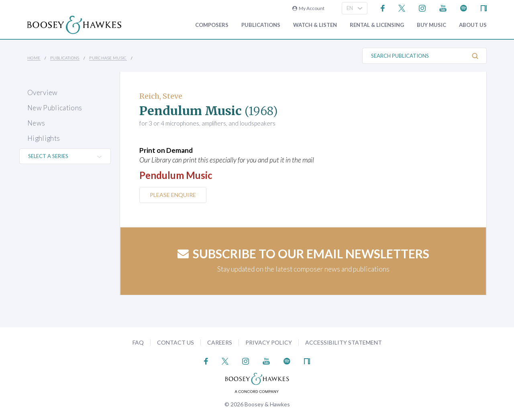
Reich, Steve (161, 96)
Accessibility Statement (344, 342)
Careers (220, 342)
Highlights (44, 138)
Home (34, 58)
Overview (43, 92)
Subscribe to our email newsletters (303, 254)
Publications (261, 25)
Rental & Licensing (377, 25)
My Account (308, 8)
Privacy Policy (269, 342)
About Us (473, 25)
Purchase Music (108, 58)
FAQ (138, 342)
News (36, 123)
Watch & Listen (315, 25)
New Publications (55, 108)
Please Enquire (173, 195)
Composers (212, 25)
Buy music (431, 25)
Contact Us (175, 342)
